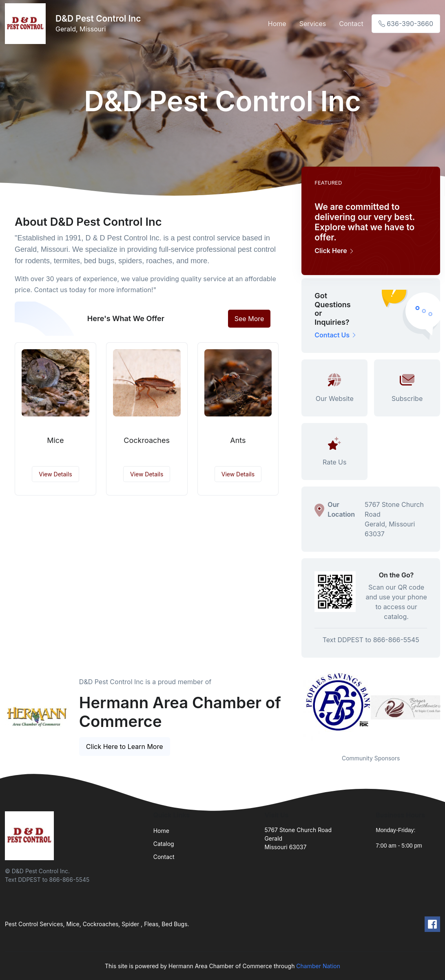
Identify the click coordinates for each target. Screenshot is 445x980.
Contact (351, 24)
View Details (55, 474)
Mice (55, 440)
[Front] (27, 24)
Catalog (164, 844)
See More (249, 319)
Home (277, 24)
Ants (238, 440)
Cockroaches (147, 440)
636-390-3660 (406, 24)
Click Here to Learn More (125, 747)
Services (313, 24)
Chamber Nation (318, 966)
